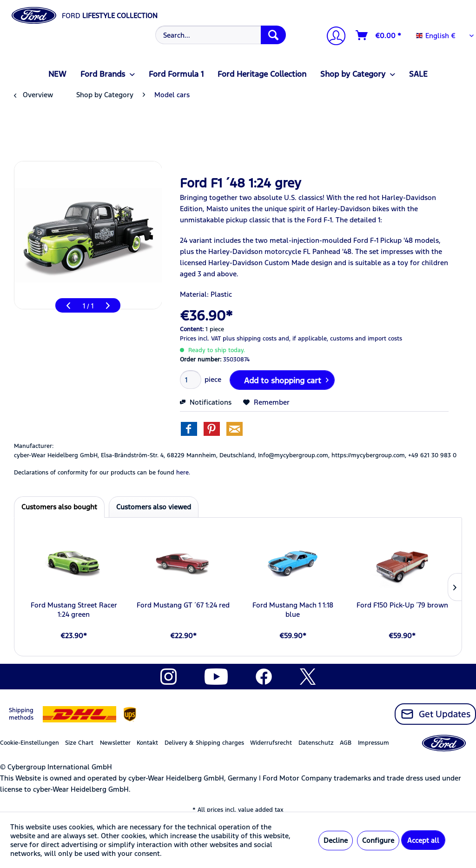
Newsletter (115, 743)
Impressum (374, 743)
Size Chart (79, 743)
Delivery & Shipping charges (204, 743)
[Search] (273, 35)
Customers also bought (59, 507)
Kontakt (147, 743)
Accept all (423, 840)
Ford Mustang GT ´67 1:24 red (183, 605)
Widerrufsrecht (271, 743)
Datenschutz (316, 743)
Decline (336, 840)
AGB (346, 743)
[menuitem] (220, 35)
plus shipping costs (250, 339)
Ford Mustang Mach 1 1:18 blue (293, 610)
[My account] (332, 37)
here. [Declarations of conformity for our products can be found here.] (183, 473)
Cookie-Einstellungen (30, 743)
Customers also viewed (154, 507)
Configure (378, 840)
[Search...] (221, 35)
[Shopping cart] (379, 35)
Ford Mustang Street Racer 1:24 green (74, 610)
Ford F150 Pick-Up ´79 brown (402, 605)
